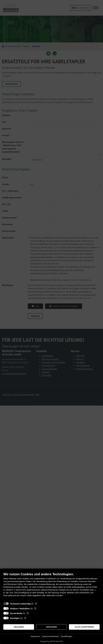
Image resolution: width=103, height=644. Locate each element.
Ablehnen (19, 627)
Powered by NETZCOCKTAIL (51, 641)
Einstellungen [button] (67, 636)
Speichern (52, 627)
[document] (51, 586)
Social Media (16, 613)
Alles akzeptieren (84, 627)
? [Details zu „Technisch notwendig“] (36, 604)
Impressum (35, 636)
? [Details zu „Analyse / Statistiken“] (35, 608)
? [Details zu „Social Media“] (28, 613)
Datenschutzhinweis (50, 636)
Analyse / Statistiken (20, 608)
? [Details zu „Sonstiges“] (25, 618)
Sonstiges (15, 618)
